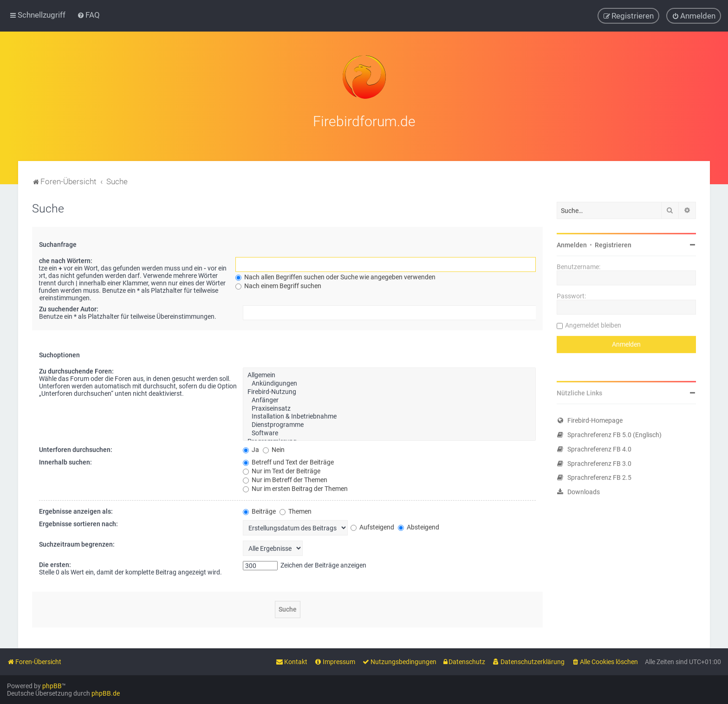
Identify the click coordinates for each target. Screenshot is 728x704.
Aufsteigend (372, 525)
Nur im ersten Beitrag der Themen (295, 487)
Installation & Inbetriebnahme (389, 415)
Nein (274, 448)
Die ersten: (55, 563)
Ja (251, 448)
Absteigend (419, 525)
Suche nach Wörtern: (62, 259)
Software (389, 432)
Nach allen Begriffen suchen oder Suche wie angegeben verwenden (335, 275)
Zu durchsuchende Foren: (76, 369)
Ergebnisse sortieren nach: (78, 522)
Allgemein (389, 374)
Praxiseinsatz (389, 407)
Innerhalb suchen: (65, 460)
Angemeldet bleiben (593, 323)
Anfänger (389, 399)
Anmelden (572, 243)
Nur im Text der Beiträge (282, 469)
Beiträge (259, 510)
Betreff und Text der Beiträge (288, 460)
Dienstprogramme (389, 423)
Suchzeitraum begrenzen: (77, 543)
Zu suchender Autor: (69, 307)
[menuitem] (88, 15)
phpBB (52, 686)
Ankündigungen (389, 382)
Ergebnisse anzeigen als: (76, 510)
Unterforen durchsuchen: (76, 448)
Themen (296, 510)
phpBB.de (106, 693)
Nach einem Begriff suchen (278, 284)
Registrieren (613, 243)
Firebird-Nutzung (389, 390)
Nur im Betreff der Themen (285, 478)
